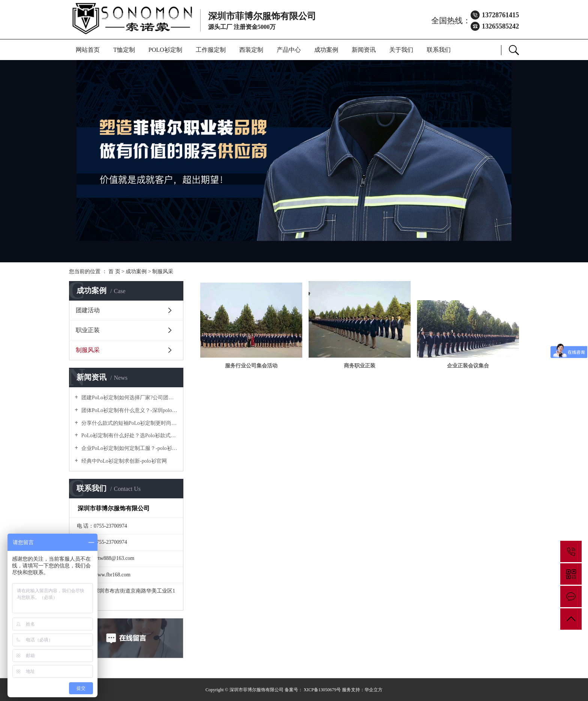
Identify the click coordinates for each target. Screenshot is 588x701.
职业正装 (88, 330)
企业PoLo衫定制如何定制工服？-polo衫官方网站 (129, 448)
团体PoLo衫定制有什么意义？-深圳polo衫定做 (129, 410)
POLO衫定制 (165, 50)
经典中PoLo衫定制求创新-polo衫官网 (123, 461)
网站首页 (88, 50)
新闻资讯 (364, 50)
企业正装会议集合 (468, 366)
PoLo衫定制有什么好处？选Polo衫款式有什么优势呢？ (129, 435)
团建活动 (88, 310)
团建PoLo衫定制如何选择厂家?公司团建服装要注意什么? (129, 398)
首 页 (114, 272)
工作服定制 (211, 50)
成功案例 (326, 50)
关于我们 (401, 50)
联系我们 (439, 50)
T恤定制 (124, 50)
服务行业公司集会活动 (251, 366)
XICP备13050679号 (322, 690)
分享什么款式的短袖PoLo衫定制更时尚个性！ (129, 423)
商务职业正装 (360, 366)
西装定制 (251, 50)
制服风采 (163, 272)
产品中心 (289, 50)
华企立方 (373, 690)
